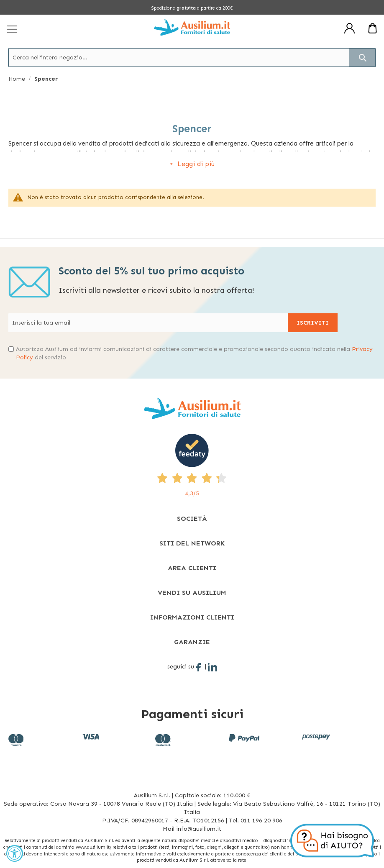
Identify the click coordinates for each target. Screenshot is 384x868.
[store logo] (192, 27)
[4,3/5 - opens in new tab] (192, 466)
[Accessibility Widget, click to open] (15, 853)
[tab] (192, 518)
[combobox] (192, 58)
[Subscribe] (313, 323)
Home (18, 79)
